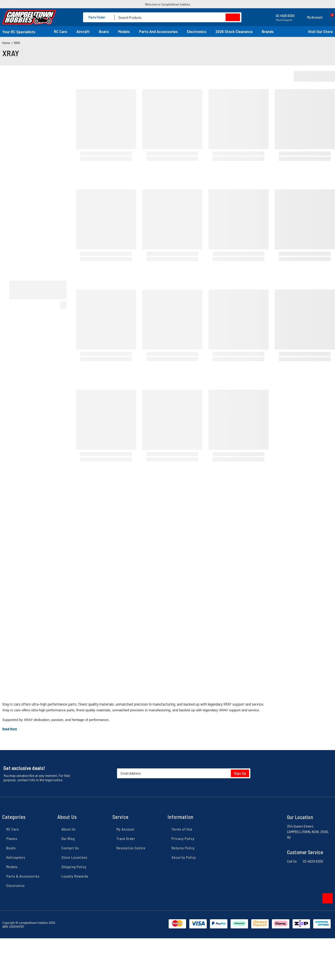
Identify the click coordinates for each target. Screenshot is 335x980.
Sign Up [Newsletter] (240, 773)
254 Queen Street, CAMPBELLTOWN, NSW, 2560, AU (308, 832)
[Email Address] (184, 773)
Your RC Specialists (19, 32)
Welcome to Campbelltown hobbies (168, 4)
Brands (268, 31)
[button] (311, 17)
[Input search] (178, 17)
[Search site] (233, 17)
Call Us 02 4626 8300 (305, 861)
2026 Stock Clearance (234, 31)
